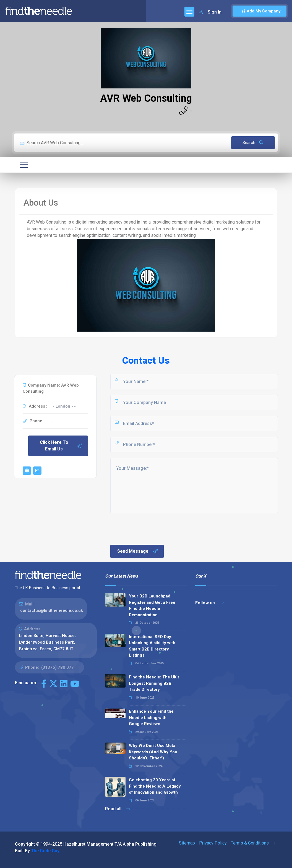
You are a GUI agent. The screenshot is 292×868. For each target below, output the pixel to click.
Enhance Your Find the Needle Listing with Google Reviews (151, 718)
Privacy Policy (213, 843)
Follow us (209, 603)
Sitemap (187, 843)
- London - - (64, 406)
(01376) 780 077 (58, 667)
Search (253, 143)
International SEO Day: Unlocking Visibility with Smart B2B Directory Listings (152, 646)
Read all (118, 809)
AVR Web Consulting (146, 98)
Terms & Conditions (250, 843)
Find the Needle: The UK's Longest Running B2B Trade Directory (154, 683)
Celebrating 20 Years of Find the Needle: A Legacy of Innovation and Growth (155, 786)
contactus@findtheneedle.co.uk (52, 610)
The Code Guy (45, 851)
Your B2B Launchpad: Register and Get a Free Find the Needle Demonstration (152, 605)
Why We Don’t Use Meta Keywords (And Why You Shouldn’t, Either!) (153, 752)
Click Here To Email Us (61, 446)
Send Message (138, 551)
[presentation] (152, 528)
